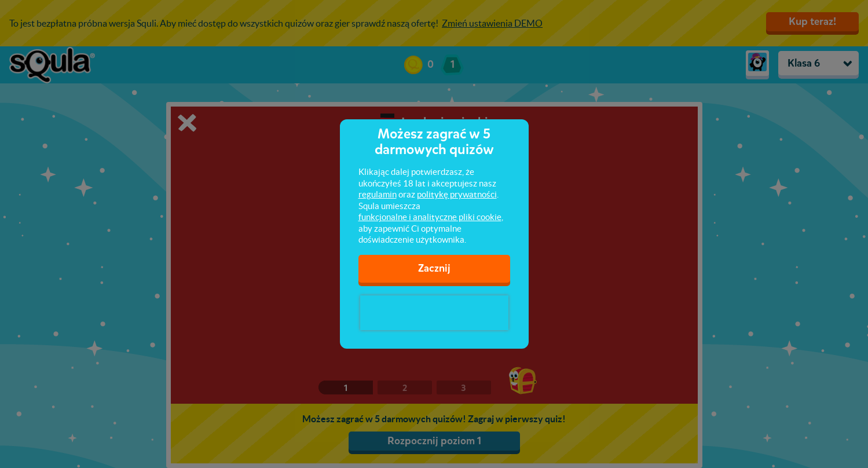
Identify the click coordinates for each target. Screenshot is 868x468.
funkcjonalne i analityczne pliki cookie (430, 217)
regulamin (378, 194)
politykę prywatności (457, 194)
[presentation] (434, 313)
